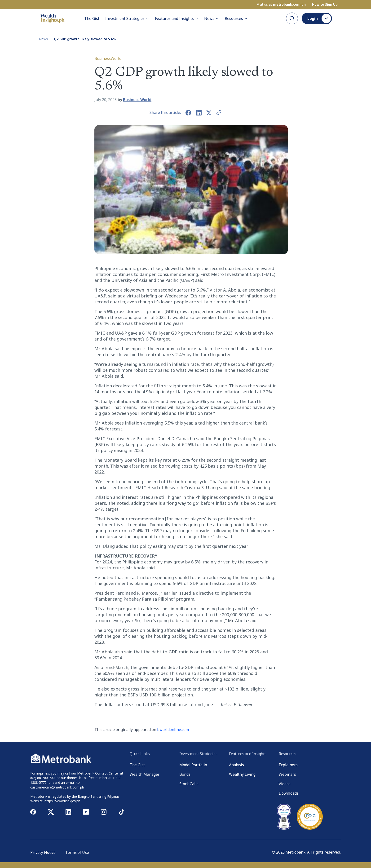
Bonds (185, 774)
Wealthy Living (242, 774)
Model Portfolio (193, 765)
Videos (285, 784)
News (212, 18)
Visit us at (281, 4)
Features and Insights (177, 18)
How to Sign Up (325, 4)
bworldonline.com (173, 730)
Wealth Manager (145, 774)
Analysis (236, 765)
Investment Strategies (127, 18)
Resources (236, 18)
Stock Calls (189, 784)
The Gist (92, 18)
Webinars (287, 774)
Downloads (289, 793)
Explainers (288, 765)
